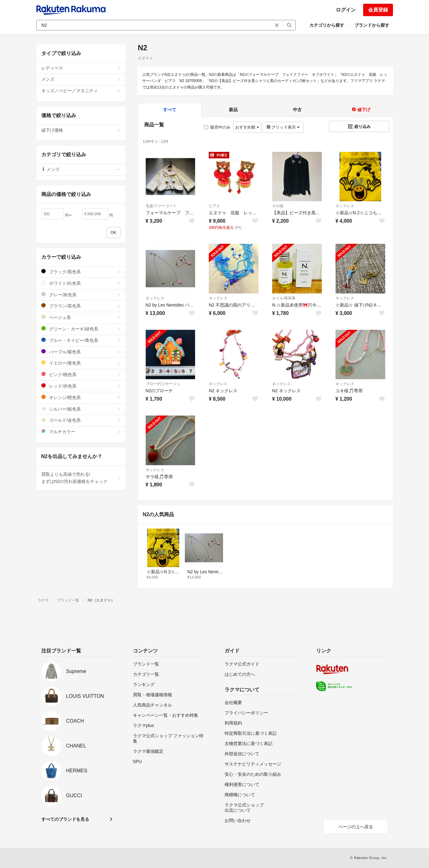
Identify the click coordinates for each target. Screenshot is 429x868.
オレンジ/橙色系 (81, 397)
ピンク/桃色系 (81, 374)
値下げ (361, 110)
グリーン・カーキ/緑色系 (81, 329)
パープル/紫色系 (81, 352)
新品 (233, 110)
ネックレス (345, 206)
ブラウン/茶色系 (81, 306)
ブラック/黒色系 (81, 272)
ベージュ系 (81, 317)
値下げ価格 (81, 130)
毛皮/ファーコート (161, 206)
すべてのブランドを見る (65, 819)
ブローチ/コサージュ (163, 384)
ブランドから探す (372, 25)
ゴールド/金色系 (81, 420)
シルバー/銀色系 (81, 409)
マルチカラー (81, 432)
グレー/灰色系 (81, 295)
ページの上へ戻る (356, 827)
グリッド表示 (283, 127)
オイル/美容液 (284, 298)
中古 (297, 110)
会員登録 (378, 10)
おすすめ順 (247, 127)
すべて (170, 110)
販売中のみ (217, 127)
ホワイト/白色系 (81, 283)
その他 (278, 206)
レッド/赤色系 (81, 386)
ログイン (346, 10)
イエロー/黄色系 (81, 363)
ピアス (214, 206)
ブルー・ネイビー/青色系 (81, 340)
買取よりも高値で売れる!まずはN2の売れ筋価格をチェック (81, 478)
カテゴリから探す (327, 25)
